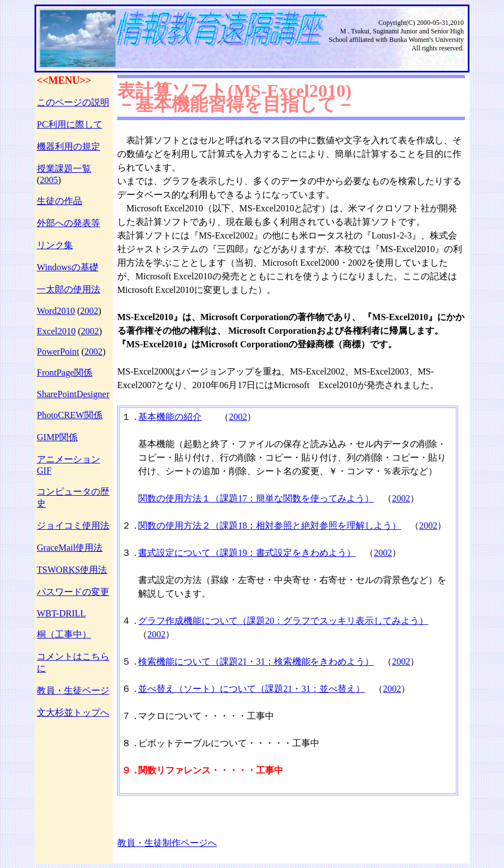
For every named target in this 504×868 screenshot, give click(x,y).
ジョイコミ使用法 (73, 526)
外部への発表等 (69, 223)
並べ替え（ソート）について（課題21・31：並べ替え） (251, 689)
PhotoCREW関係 (70, 415)
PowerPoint (58, 352)
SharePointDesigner (73, 394)
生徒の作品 (59, 201)
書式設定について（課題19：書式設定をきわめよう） (247, 553)
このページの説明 (73, 102)
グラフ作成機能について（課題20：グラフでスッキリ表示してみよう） (283, 621)
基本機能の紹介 (170, 417)
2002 (89, 311)
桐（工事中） (64, 634)
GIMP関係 (57, 437)
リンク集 (55, 245)
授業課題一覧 (64, 169)
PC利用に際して (70, 124)
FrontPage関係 (65, 373)
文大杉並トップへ (73, 712)
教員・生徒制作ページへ (167, 843)
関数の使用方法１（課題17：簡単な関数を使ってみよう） (256, 498)
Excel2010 (56, 331)
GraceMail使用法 (70, 548)
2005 (49, 180)
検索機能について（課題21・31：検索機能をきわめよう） (256, 661)
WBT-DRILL (61, 613)
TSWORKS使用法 (72, 570)
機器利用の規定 (69, 146)
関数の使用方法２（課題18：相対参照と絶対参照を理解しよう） (270, 526)
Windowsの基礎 (68, 267)
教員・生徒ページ (73, 690)
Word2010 (56, 311)
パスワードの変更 (73, 592)
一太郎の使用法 (69, 289)
